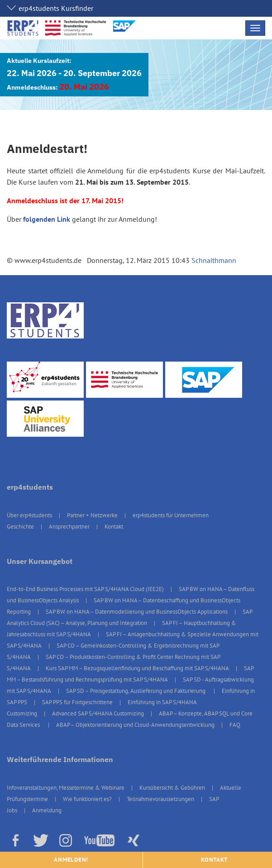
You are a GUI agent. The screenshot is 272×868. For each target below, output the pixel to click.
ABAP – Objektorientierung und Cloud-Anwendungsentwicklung (135, 725)
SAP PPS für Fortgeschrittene (77, 702)
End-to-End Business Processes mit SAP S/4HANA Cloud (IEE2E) (85, 589)
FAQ (235, 725)
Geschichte (20, 527)
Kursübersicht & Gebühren (172, 788)
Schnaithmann (214, 260)
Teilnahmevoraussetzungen (160, 799)
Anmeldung (47, 810)
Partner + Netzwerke (92, 515)
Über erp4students (29, 515)
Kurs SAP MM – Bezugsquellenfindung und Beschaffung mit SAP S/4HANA (137, 668)
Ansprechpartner (69, 527)
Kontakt (114, 527)
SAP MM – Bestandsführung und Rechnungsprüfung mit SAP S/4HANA (130, 674)
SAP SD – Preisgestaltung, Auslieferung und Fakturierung (136, 691)
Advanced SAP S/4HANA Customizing (98, 713)
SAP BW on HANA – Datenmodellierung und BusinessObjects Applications (137, 612)
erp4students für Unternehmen (171, 515)
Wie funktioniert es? (87, 799)
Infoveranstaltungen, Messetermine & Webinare (66, 788)
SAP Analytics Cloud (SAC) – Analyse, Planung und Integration (129, 617)
